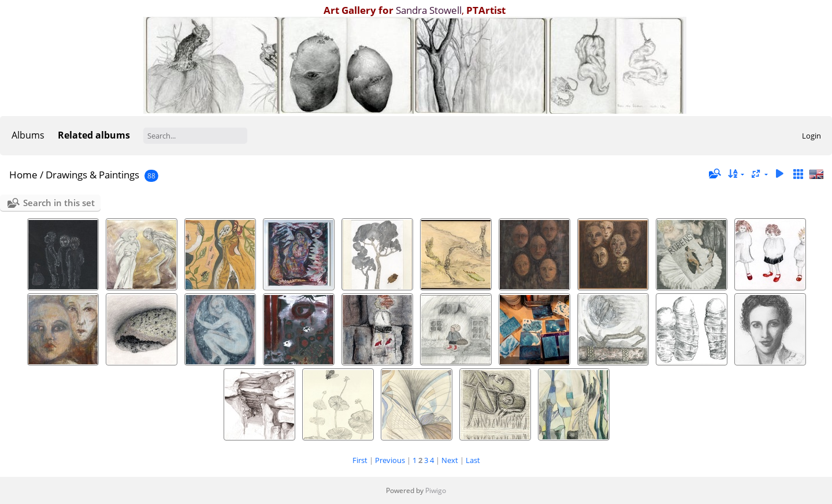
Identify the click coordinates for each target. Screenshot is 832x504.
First (360, 460)
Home (23, 175)
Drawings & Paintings (92, 175)
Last (473, 460)
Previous (390, 460)
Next (450, 460)
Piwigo (436, 490)
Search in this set (59, 203)
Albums (28, 135)
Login (811, 136)
